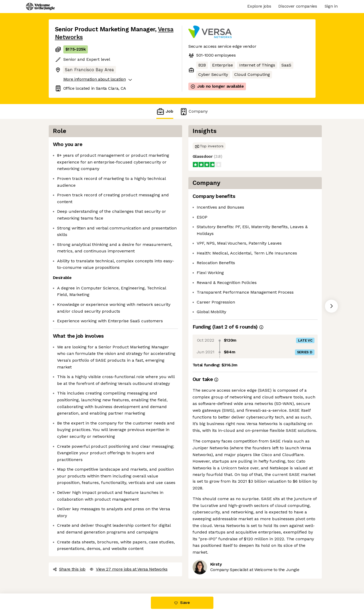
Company (194, 111)
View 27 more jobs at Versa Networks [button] (129, 569)
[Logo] (40, 7)
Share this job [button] (69, 569)
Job (165, 111)
